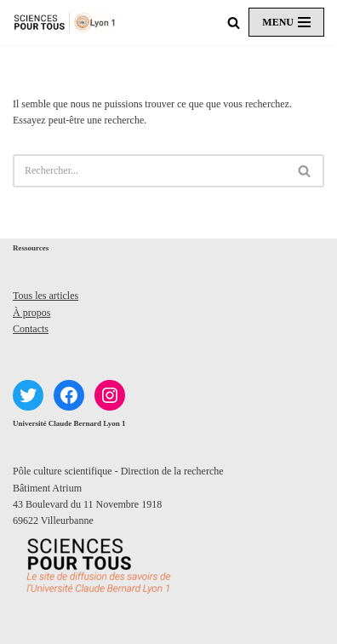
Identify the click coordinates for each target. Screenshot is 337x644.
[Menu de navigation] (286, 22)
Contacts (31, 329)
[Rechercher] (234, 23)
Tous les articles (46, 296)
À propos (31, 313)
